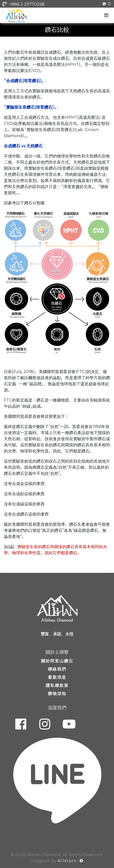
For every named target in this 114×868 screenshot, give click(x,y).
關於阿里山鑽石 (57, 661)
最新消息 (57, 677)
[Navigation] (106, 15)
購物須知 (57, 694)
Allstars (67, 861)
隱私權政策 (57, 685)
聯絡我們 (57, 669)
